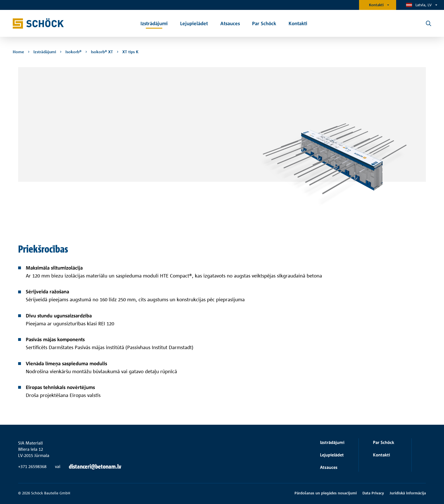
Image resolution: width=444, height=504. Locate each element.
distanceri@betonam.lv (95, 467)
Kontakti (376, 5)
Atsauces (329, 467)
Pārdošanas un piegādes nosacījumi (326, 493)
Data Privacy (373, 493)
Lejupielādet (332, 455)
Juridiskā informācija (408, 493)
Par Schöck (384, 442)
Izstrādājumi (332, 442)
